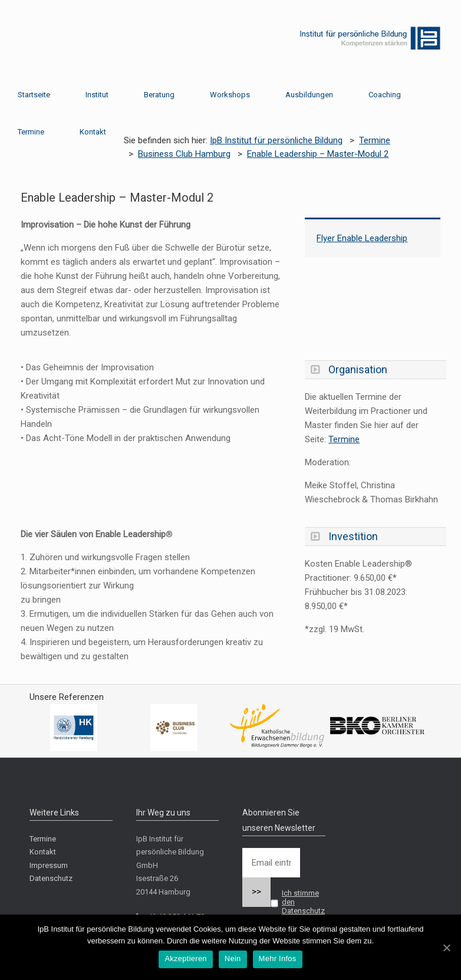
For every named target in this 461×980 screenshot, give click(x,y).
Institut (97, 95)
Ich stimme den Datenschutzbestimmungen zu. (284, 911)
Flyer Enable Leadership (362, 238)
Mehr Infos (278, 958)
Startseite (34, 95)
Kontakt (93, 132)
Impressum (49, 865)
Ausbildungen (309, 95)
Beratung (159, 95)
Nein (233, 958)
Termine (31, 132)
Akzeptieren (185, 958)
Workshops (230, 95)
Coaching (385, 95)
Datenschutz (51, 878)
